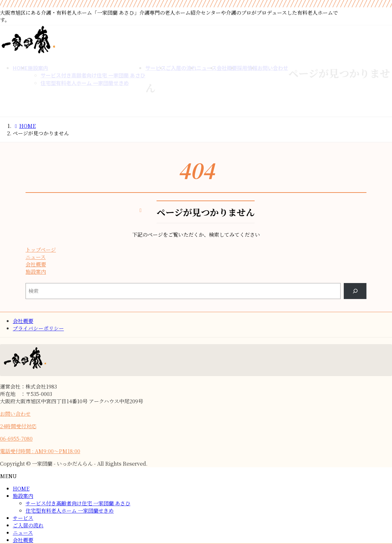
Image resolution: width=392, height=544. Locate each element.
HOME (21, 489)
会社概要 (23, 321)
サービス (23, 518)
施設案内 (23, 496)
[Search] (355, 291)
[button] (109, 250)
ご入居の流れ (28, 525)
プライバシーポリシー (38, 328)
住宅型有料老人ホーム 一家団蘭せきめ (70, 511)
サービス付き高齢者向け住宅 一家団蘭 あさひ (78, 503)
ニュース (23, 533)
